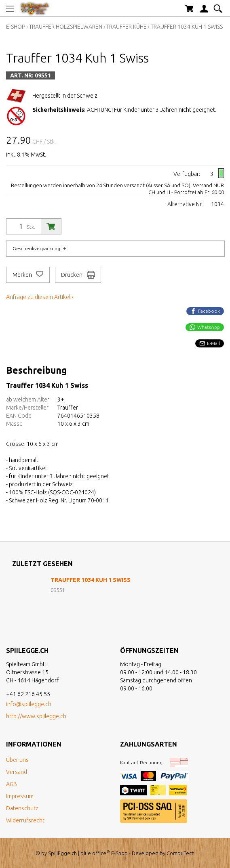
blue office (95, 853)
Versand (17, 772)
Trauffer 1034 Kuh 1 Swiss (187, 27)
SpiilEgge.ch (62, 853)
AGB (12, 784)
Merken (28, 275)
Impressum (20, 796)
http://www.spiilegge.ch (36, 716)
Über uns (17, 760)
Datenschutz (22, 808)
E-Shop (16, 27)
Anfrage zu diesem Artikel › (40, 297)
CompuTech (180, 853)
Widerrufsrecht (25, 820)
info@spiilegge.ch (29, 704)
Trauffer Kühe (127, 27)
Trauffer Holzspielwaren (66, 27)
